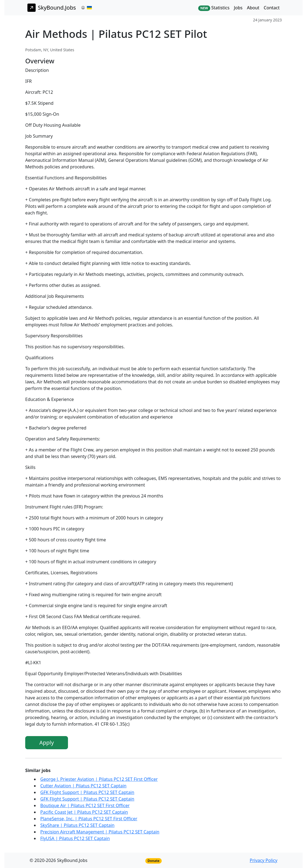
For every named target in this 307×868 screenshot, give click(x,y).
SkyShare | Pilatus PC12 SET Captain (77, 825)
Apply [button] (47, 743)
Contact (272, 8)
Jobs (238, 8)
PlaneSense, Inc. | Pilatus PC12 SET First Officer (89, 819)
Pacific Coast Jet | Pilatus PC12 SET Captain (84, 812)
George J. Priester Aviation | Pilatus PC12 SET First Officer (99, 779)
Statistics (214, 8)
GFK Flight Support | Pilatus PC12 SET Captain (87, 792)
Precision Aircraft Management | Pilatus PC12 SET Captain (100, 832)
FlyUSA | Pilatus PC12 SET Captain (75, 838)
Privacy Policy (264, 860)
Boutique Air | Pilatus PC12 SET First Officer (85, 805)
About (253, 8)
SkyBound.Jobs (52, 8)
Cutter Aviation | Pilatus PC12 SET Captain (83, 786)
